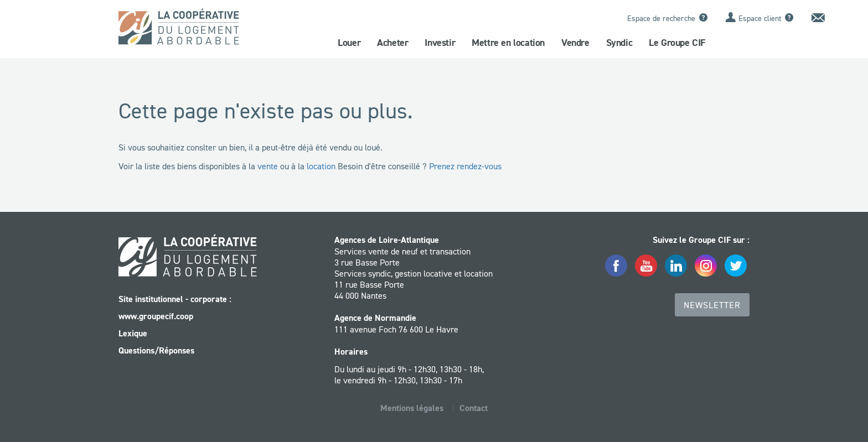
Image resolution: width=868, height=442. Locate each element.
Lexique (133, 333)
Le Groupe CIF (677, 43)
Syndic (619, 43)
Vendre (575, 43)
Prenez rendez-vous (465, 166)
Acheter (392, 43)
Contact (474, 408)
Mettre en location (508, 43)
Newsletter (712, 305)
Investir (440, 43)
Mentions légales (412, 408)
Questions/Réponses (156, 350)
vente (268, 166)
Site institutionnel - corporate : (175, 299)
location (321, 166)
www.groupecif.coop (156, 316)
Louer (349, 43)
